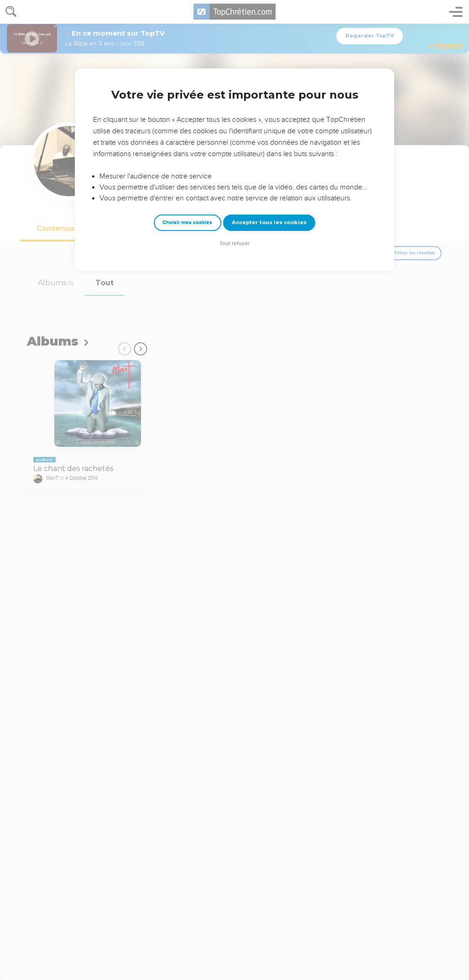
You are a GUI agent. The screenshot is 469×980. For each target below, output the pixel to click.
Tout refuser (234, 244)
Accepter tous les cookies (269, 222)
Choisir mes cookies (187, 223)
